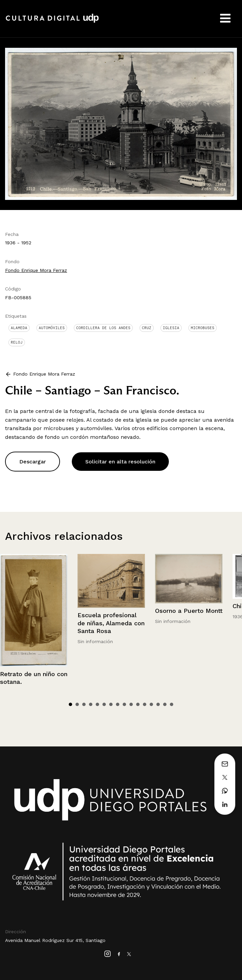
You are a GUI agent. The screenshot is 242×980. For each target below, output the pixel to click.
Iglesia (171, 328)
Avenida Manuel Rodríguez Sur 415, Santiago (55, 940)
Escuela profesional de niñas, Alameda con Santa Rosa (111, 623)
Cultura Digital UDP (52, 22)
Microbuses (203, 328)
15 (165, 704)
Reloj (17, 342)
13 (151, 704)
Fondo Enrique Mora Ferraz (36, 270)
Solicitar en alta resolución (120, 462)
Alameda (19, 328)
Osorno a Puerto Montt (189, 611)
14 (158, 704)
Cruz (147, 328)
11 (138, 704)
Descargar (33, 462)
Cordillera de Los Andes (103, 328)
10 (131, 704)
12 (145, 704)
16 (172, 704)
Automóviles (52, 328)
